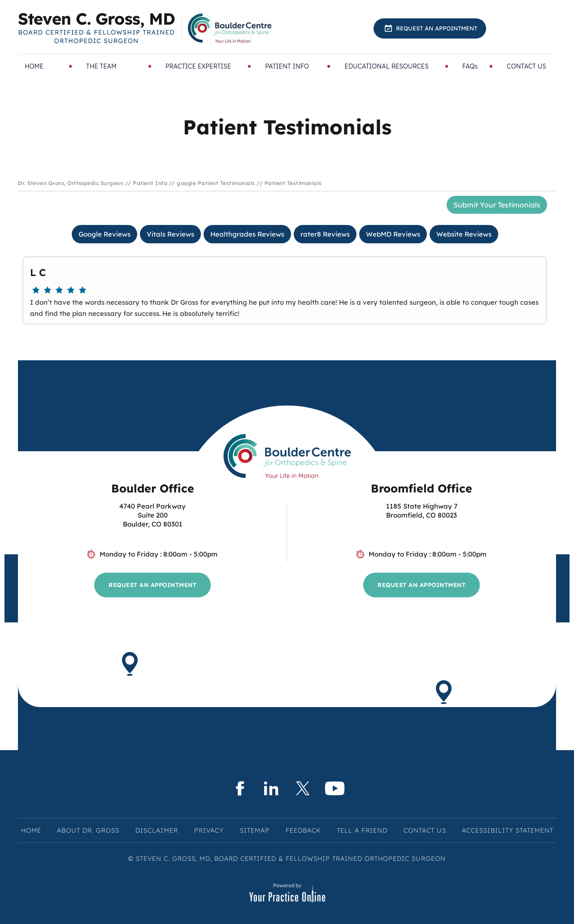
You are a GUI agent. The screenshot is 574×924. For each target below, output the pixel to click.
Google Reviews (104, 234)
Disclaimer (157, 830)
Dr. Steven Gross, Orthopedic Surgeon (71, 183)
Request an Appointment (437, 28)
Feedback (303, 830)
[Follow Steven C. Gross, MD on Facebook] (239, 788)
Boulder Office (153, 488)
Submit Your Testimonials (497, 205)
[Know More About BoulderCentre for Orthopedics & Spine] (230, 28)
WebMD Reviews (393, 234)
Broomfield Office (422, 488)
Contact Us (425, 830)
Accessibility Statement (508, 830)
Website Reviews (464, 234)
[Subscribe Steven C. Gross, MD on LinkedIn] (271, 788)
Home (31, 830)
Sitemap (255, 830)
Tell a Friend (362, 830)
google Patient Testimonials (216, 183)
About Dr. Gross (88, 830)
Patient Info (150, 183)
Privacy (209, 830)
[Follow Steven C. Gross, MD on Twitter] (303, 788)
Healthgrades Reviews (247, 234)
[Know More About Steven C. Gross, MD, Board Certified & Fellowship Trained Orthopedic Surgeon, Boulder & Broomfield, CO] (96, 28)
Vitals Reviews (170, 234)
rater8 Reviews (325, 234)
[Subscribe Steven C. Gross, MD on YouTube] (335, 788)
